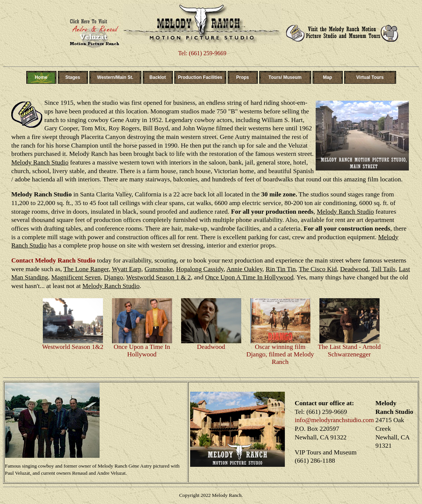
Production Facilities (200, 77)
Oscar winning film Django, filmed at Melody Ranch (280, 352)
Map (328, 77)
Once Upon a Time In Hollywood (142, 348)
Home (41, 77)
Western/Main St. (115, 77)
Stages (73, 77)
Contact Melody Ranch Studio (53, 260)
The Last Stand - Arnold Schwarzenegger (349, 348)
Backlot (158, 77)
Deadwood (211, 344)
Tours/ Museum (285, 77)
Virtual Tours (370, 77)
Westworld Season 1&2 (73, 344)
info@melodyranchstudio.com (334, 420)
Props (242, 77)
